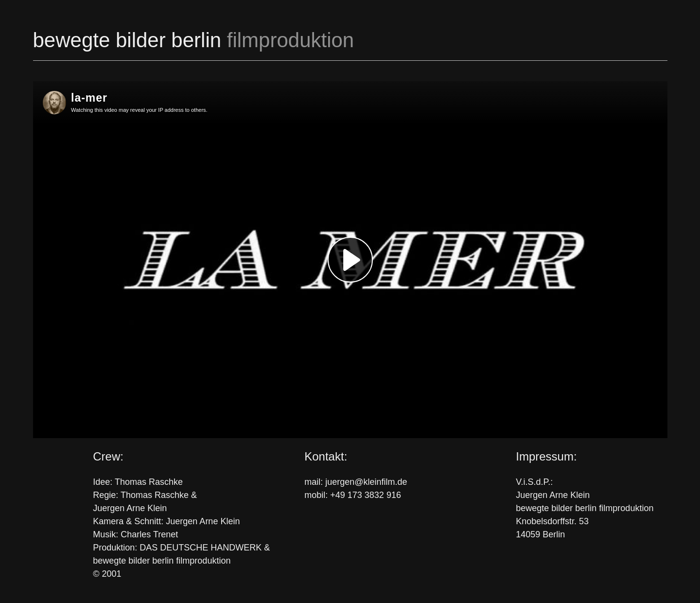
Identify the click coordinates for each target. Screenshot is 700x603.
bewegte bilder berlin (194, 40)
